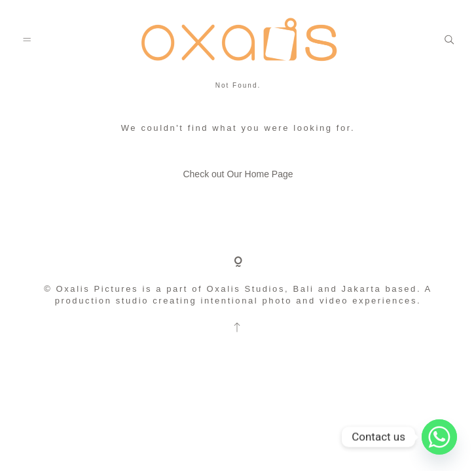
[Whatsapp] (439, 437)
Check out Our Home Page (238, 174)
